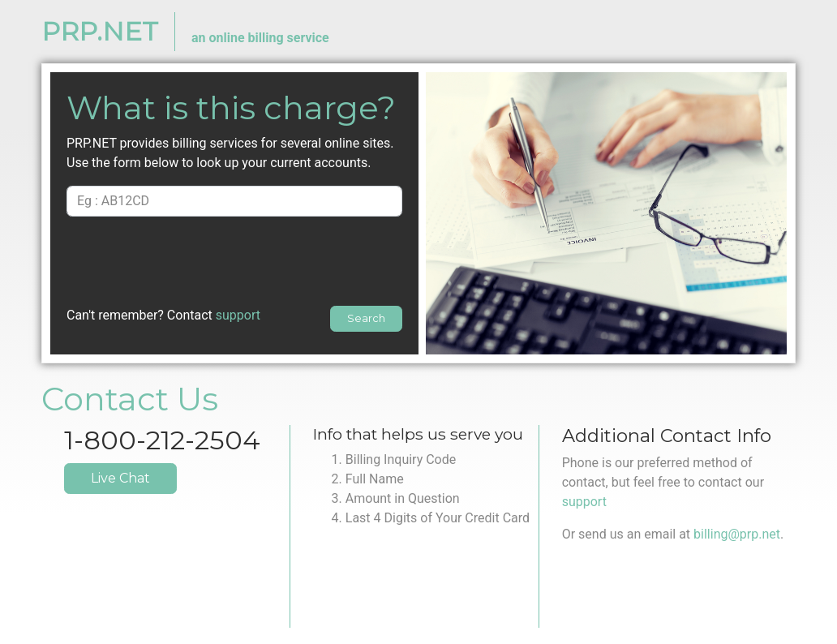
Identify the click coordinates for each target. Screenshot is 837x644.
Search (366, 318)
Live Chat (120, 478)
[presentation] (234, 261)
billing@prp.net (737, 534)
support (238, 315)
